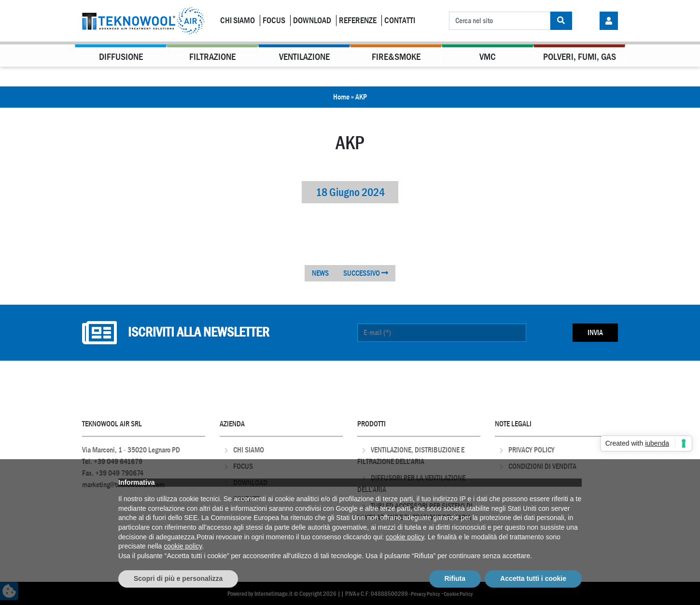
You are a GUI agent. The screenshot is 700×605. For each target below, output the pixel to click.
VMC (488, 57)
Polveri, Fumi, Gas (580, 57)
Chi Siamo (238, 21)
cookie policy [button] (405, 537)
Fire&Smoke (396, 57)
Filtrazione (212, 57)
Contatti (400, 21)
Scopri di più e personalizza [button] (178, 578)
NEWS (320, 273)
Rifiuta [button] (455, 578)
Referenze (358, 21)
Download (312, 21)
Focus (274, 21)
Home (341, 97)
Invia (595, 332)
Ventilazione (304, 57)
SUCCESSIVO (366, 273)
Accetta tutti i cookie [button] (533, 578)
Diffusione (121, 57)
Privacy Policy (532, 450)
